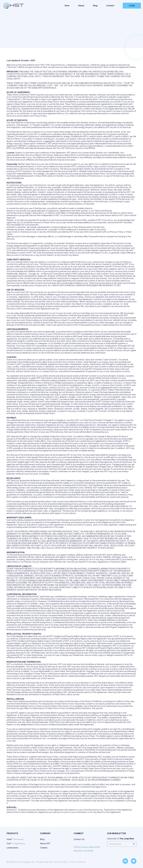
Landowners (12, 848)
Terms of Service (78, 862)
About (81, 6)
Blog (95, 6)
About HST (45, 844)
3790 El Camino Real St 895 (88, 849)
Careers (44, 848)
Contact (110, 6)
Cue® (16, 844)
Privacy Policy (61, 862)
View (67, 6)
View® (15, 839)
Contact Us (79, 839)
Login (132, 6)
